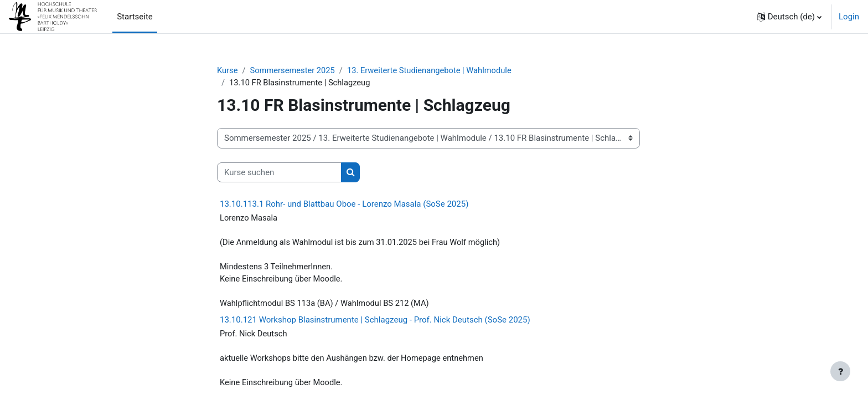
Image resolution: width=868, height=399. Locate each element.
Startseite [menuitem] (135, 17)
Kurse (228, 70)
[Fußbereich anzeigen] (840, 371)
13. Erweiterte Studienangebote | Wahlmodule (433, 70)
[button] (789, 17)
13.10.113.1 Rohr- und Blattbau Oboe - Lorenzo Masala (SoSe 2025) (344, 204)
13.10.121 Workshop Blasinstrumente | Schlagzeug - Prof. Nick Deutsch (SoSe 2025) (375, 323)
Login (849, 17)
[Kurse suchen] (279, 173)
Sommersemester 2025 (294, 70)
